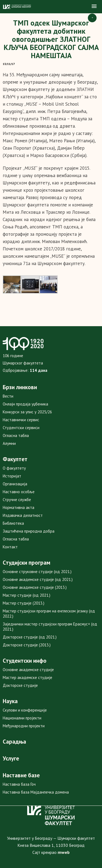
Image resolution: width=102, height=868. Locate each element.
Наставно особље (19, 492)
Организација (15, 484)
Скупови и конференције (25, 710)
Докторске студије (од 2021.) (30, 637)
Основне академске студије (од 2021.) (38, 579)
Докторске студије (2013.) (27, 645)
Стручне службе (17, 500)
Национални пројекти (22, 718)
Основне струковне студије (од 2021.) (37, 572)
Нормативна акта (18, 507)
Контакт (10, 547)
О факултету (14, 468)
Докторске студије (20, 685)
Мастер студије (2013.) (24, 603)
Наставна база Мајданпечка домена (36, 792)
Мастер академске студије (27, 677)
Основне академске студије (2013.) (35, 587)
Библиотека (13, 523)
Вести (8, 396)
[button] (94, 7)
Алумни (9, 443)
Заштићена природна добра (29, 531)
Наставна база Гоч (19, 784)
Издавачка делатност (23, 515)
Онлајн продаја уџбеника (25, 404)
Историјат (12, 476)
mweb (64, 852)
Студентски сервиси (21, 428)
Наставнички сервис (21, 420)
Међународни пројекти (24, 726)
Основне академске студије (28, 670)
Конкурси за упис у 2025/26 (27, 412)
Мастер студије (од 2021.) (27, 595)
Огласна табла (16, 435)
